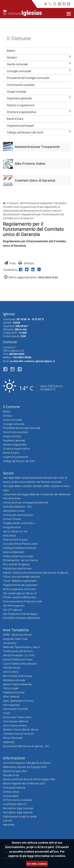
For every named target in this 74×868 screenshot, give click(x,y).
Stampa (26, 263)
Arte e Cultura (11, 672)
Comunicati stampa (14, 788)
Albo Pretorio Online (30, 164)
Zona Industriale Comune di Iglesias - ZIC (26, 746)
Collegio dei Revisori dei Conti (25, 132)
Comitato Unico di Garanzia (35, 181)
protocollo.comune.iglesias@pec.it (32, 361)
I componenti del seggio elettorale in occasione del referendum (37, 494)
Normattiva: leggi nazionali (18, 808)
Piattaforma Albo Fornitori (17, 569)
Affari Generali (11, 697)
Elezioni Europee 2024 (15, 771)
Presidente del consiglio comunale (28, 78)
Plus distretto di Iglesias (16, 564)
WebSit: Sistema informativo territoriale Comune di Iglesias (36, 573)
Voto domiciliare (12, 498)
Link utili (7, 821)
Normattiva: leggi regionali (18, 812)
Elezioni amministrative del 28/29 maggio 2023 (29, 779)
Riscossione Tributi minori (17, 717)
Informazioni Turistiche (15, 709)
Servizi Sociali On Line (15, 531)
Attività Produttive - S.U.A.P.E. (19, 655)
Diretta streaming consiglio (18, 556)
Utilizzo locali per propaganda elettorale (25, 503)
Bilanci (11, 51)
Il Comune (19, 39)
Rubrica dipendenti (14, 552)
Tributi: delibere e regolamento (20, 581)
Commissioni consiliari (21, 85)
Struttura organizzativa (22, 112)
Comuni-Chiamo (12, 519)
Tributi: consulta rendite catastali (21, 577)
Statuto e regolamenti (21, 105)
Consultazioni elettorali (16, 721)
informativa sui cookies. (50, 856)
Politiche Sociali (11, 668)
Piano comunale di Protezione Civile (22, 601)
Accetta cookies (37, 864)
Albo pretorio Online (14, 511)
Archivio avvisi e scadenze (17, 800)
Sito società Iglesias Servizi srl (20, 593)
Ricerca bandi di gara (15, 540)
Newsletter (9, 825)
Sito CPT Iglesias (12, 610)
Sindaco (12, 57)
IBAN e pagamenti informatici (19, 589)
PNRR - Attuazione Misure (17, 635)
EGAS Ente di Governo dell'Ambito (21, 618)
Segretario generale (19, 98)
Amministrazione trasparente (36, 203)
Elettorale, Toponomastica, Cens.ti (22, 647)
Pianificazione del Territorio (18, 651)
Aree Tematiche (16, 630)
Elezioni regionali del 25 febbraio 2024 (24, 783)
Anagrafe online (12, 527)
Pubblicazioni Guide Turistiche (20, 817)
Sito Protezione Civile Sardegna (20, 614)
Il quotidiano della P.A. (15, 804)
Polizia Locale (11, 688)
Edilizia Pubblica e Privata (18, 660)
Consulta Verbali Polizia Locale (20, 544)
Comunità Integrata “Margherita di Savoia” (27, 763)
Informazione (14, 758)
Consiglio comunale (19, 71)
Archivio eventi (11, 796)
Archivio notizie (11, 792)
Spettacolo (9, 742)
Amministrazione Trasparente (37, 147)
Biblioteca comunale (14, 680)
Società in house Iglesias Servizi (21, 730)
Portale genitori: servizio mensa (20, 560)
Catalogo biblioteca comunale (19, 548)
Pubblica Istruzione (14, 692)
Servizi (8, 473)
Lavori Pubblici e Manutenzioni (20, 664)
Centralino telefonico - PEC (17, 507)
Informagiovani (11, 705)
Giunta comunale (17, 64)
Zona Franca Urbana (15, 726)
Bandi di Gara (15, 119)
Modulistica (9, 536)
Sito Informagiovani (14, 606)
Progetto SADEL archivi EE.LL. (19, 523)
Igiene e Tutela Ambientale (17, 684)
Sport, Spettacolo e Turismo (18, 701)
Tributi (7, 713)
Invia (10, 263)
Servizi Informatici (13, 738)
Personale (60, 203)
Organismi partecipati (20, 126)
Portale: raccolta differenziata (20, 597)
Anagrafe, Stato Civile (15, 639)
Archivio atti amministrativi (18, 515)
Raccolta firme (11, 775)
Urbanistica (10, 643)
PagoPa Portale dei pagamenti (20, 585)
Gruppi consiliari (17, 92)
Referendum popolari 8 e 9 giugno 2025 (25, 767)
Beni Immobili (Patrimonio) (17, 676)
